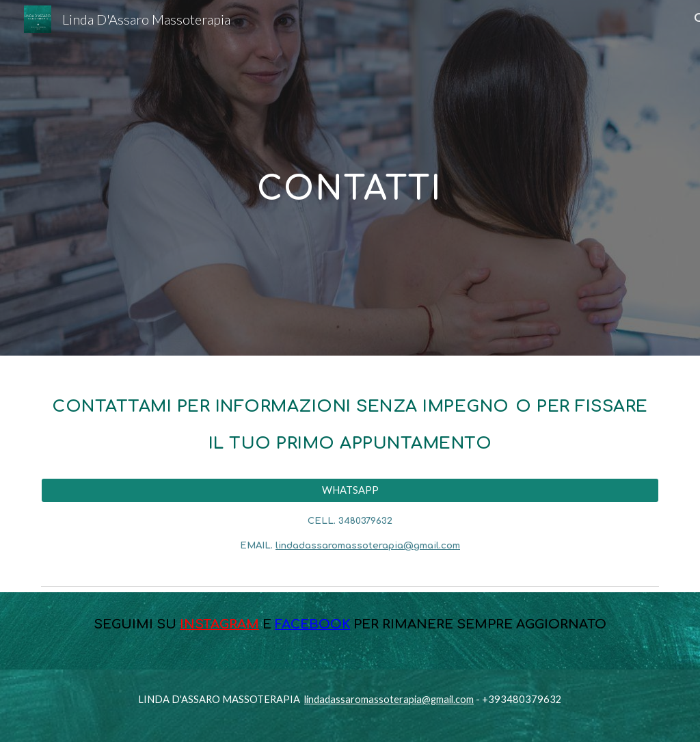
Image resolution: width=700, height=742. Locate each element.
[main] (350, 177)
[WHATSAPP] (350, 490)
